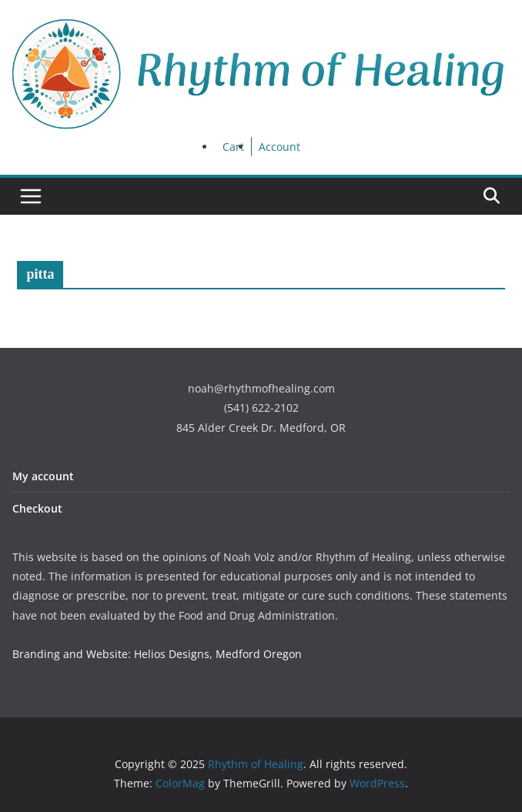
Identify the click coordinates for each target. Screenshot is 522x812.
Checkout (37, 508)
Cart (233, 147)
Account (279, 147)
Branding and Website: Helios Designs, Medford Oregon (157, 654)
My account (43, 476)
